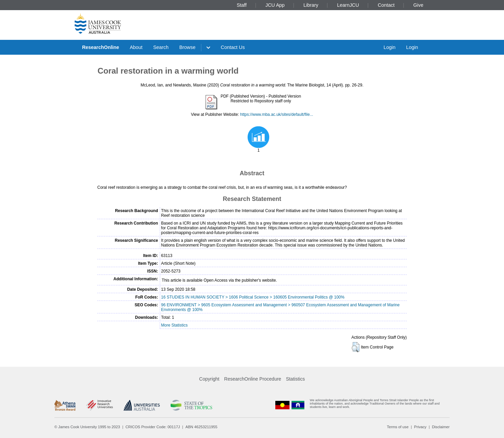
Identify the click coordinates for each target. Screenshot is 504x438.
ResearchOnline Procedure (253, 379)
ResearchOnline (101, 47)
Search (161, 47)
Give (419, 5)
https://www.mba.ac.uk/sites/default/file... (277, 114)
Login (389, 47)
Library (311, 5)
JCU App (275, 5)
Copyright (209, 379)
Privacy (420, 427)
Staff (242, 5)
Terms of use (398, 427)
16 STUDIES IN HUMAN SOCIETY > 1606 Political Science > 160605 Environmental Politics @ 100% (253, 297)
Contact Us (233, 47)
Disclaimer (441, 427)
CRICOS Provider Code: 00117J (153, 427)
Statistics (295, 379)
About (136, 47)
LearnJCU (348, 5)
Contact (386, 5)
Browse (187, 47)
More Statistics (174, 325)
